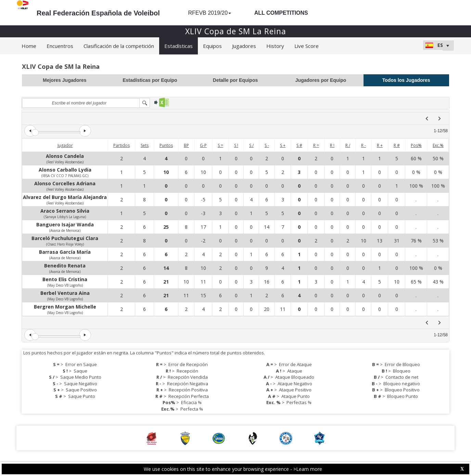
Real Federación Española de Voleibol (98, 13)
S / (251, 145)
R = (316, 145)
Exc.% (438, 145)
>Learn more (308, 469)
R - (364, 145)
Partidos (122, 145)
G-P (203, 145)
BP (186, 145)
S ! (236, 145)
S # (299, 145)
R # (397, 145)
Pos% (416, 145)
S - (267, 145)
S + (283, 145)
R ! (332, 145)
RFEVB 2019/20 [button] (209, 13)
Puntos (166, 145)
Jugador (65, 145)
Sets (145, 145)
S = (220, 145)
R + (380, 145)
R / (348, 145)
